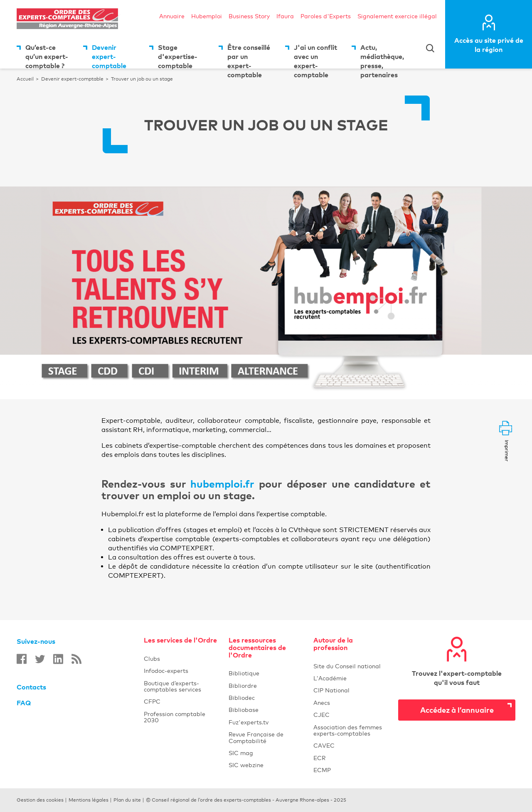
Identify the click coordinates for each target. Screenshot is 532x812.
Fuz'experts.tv (266, 722)
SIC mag (241, 753)
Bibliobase (266, 710)
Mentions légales (89, 800)
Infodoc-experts (181, 671)
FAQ (24, 703)
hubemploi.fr (225, 484)
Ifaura (285, 16)
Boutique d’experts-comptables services (172, 686)
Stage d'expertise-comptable (178, 56)
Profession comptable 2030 (175, 717)
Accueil (25, 79)
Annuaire (172, 16)
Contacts (31, 687)
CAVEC (324, 745)
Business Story (249, 16)
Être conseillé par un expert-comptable (249, 56)
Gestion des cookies (40, 800)
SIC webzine (246, 765)
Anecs (351, 703)
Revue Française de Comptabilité (266, 737)
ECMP (351, 770)
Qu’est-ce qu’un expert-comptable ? (47, 56)
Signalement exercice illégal (397, 16)
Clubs (181, 659)
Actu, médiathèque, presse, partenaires (382, 56)
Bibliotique (266, 673)
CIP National (351, 690)
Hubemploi (207, 16)
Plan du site (127, 800)
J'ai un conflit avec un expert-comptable (315, 56)
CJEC (351, 715)
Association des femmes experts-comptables (348, 730)
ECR (319, 758)
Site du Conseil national (347, 666)
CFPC (152, 701)
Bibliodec (266, 698)
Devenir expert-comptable (109, 56)
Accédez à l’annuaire (457, 710)
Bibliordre (266, 686)
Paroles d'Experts (326, 16)
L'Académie (351, 678)
